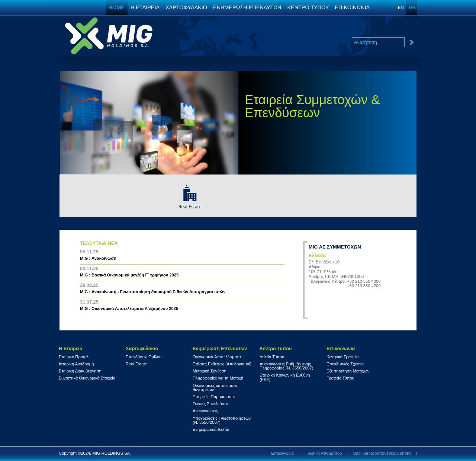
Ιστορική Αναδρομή (76, 364)
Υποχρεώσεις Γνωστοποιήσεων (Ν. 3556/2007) (222, 420)
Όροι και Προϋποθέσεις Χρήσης (382, 453)
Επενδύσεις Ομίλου (144, 357)
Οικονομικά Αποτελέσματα (217, 357)
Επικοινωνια (341, 348)
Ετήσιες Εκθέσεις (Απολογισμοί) (222, 364)
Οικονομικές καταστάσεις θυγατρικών (216, 388)
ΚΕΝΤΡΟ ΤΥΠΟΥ (308, 7)
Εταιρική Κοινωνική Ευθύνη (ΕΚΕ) (285, 377)
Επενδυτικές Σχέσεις (345, 364)
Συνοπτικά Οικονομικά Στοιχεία (87, 378)
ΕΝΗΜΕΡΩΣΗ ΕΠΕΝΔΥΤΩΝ (247, 7)
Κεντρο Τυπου (276, 348)
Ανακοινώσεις (205, 411)
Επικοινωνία (282, 453)
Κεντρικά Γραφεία (343, 357)
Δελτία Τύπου (272, 357)
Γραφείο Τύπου (340, 378)
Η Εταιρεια (71, 348)
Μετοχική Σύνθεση (210, 371)
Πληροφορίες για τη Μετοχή (218, 378)
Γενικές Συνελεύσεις (211, 404)
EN (401, 7)
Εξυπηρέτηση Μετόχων (348, 371)
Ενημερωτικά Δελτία (211, 430)
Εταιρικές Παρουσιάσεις (215, 397)
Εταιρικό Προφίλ (74, 357)
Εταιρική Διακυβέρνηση (80, 371)
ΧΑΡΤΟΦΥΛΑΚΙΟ (186, 7)
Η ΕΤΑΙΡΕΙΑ (145, 7)
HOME (117, 7)
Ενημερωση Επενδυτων (220, 348)
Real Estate (136, 364)
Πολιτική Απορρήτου (323, 453)
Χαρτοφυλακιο (142, 348)
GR (412, 7)
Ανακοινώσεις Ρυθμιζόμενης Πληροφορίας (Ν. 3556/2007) (286, 366)
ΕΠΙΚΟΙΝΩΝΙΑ (352, 7)
